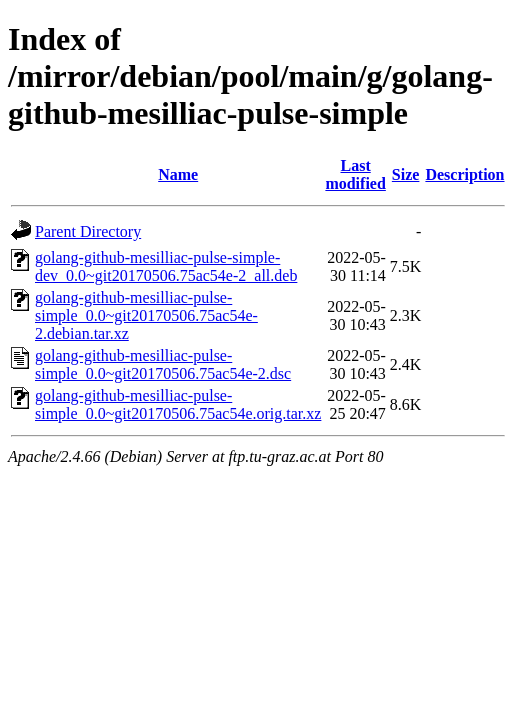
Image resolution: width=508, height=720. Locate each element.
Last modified (355, 174)
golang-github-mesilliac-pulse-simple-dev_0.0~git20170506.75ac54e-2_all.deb (166, 266)
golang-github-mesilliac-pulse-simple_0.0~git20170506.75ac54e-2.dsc (163, 364)
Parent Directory (88, 231)
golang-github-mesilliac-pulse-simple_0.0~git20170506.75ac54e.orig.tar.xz (178, 404)
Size (406, 174)
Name (178, 174)
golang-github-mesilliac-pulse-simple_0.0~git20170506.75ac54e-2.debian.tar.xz (146, 315)
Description (464, 174)
